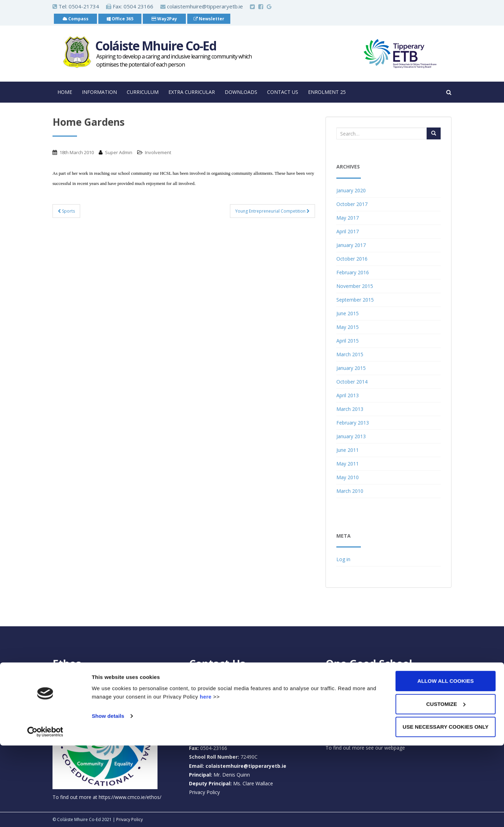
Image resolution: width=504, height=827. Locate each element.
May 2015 (348, 327)
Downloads (241, 92)
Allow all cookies (446, 762)
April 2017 (348, 231)
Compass (76, 19)
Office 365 (120, 19)
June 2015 (348, 313)
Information (99, 92)
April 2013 (348, 395)
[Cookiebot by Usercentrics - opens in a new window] (45, 813)
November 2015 (355, 286)
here (206, 778)
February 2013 (353, 423)
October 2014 (352, 382)
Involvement (158, 152)
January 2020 (351, 190)
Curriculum (143, 92)
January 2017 (351, 245)
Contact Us (283, 92)
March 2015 (350, 354)
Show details (108, 797)
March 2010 (350, 491)
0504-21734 (84, 6)
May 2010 (348, 477)
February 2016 (353, 272)
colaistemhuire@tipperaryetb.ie (202, 6)
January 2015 (351, 368)
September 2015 (355, 300)
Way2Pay (164, 19)
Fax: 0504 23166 (130, 6)
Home (65, 92)
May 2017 (348, 218)
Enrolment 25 (327, 92)
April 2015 (348, 341)
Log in (343, 559)
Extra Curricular (192, 92)
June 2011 (348, 450)
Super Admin (119, 152)
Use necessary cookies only (445, 808)
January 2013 (351, 436)
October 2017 (352, 204)
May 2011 (348, 464)
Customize (446, 785)
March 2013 (350, 409)
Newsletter (209, 19)
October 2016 (352, 259)
